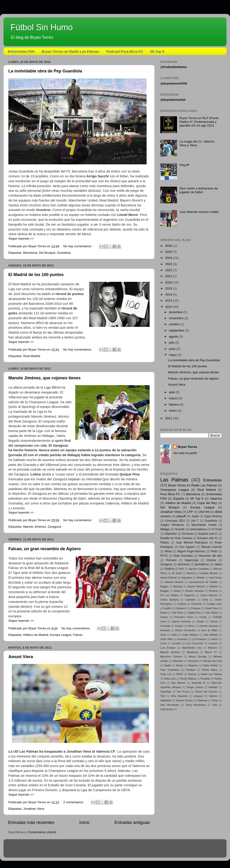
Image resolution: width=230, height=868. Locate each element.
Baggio (164, 586)
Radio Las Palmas (211, 674)
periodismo (202, 564)
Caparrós (189, 595)
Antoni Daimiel (168, 578)
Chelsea (181, 604)
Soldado (213, 687)
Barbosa (178, 586)
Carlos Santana (169, 600)
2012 (169, 307)
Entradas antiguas (132, 822)
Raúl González (184, 556)
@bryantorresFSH (174, 83)
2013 (169, 301)
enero (173, 411)
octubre (175, 324)
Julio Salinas (210, 635)
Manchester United (204, 525)
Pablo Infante (210, 665)
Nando (180, 665)
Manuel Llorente (211, 547)
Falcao (78, 635)
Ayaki (195, 516)
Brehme (214, 591)
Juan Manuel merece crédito (199, 212)
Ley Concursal (195, 643)
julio (172, 343)
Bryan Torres (187, 447)
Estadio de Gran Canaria (176, 538)
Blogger (165, 591)
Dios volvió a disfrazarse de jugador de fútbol (199, 190)
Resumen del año (210, 556)
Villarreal (202, 700)
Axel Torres (216, 578)
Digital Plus (194, 613)
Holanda (165, 630)
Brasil (177, 591)
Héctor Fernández (186, 630)
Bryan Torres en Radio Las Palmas (70, 51)
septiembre (177, 330)
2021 (169, 276)
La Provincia (199, 639)
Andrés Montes (209, 573)
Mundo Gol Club (213, 661)
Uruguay (198, 696)
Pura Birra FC (170, 494)
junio (173, 349)
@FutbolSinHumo (174, 67)
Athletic (201, 578)
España (179, 499)
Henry (191, 626)
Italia (174, 635)
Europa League (61, 635)
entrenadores (198, 529)
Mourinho (193, 661)
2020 (169, 282)
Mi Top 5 (158, 51)
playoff (181, 516)
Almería (191, 573)
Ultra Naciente (179, 696)
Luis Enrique (168, 648)
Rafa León (170, 679)
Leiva (163, 643)
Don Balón (212, 613)
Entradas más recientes (31, 822)
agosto (174, 336)
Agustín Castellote (199, 569)
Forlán (203, 617)
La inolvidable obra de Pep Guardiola (45, 71)
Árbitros (169, 569)
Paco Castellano (170, 670)
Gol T (195, 521)
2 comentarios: (74, 802)
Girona (214, 621)
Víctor (215, 700)
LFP (190, 512)
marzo (174, 398)
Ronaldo (205, 679)
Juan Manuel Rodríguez (192, 543)
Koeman (182, 639)
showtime (43, 210)
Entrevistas (213, 480)
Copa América (213, 516)
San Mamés (178, 683)
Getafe (200, 621)
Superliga (166, 692)
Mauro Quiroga (198, 657)
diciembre (176, 312)
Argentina (187, 578)
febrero (174, 405)
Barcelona (30, 253)
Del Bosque (47, 253)
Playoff (184, 165)
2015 (169, 288)
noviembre (177, 318)
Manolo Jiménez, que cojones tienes (44, 378)
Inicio (84, 822)
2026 (169, 246)
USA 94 (204, 512)
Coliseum (181, 608)
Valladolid (166, 700)
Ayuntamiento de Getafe (203, 582)
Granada (165, 626)
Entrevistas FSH (21, 51)
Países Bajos (209, 670)
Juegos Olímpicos (172, 525)
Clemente (196, 604)
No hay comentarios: (78, 246)
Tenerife (180, 529)
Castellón (190, 600)
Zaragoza (54, 527)
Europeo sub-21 (207, 538)
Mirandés (178, 661)
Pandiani (191, 670)
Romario (171, 560)
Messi (168, 551)
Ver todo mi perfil (185, 453)
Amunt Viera (21, 657)
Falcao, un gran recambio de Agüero (44, 549)
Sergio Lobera (195, 687)
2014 (169, 294)
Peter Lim (166, 674)
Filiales (165, 543)
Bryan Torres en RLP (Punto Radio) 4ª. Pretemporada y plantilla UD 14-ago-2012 (199, 122)
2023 (169, 264)
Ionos (163, 635)
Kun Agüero (187, 547)
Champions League (175, 490)
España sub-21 (208, 534)
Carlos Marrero (209, 595)
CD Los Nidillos (169, 595)
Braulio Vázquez (195, 591)
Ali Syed (177, 573)
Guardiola (64, 253)
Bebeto (214, 586)
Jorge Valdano (190, 635)
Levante (176, 643)
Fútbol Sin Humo (42, 27)
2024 (169, 258)
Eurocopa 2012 (175, 521)
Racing (192, 674)
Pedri (214, 551)
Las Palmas (174, 480)
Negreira (193, 665)
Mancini (213, 648)
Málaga (165, 529)
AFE (182, 569)
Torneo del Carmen (206, 692)
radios (218, 564)
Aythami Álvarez (174, 582)
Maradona (192, 652)
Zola (215, 705)
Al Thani (217, 529)
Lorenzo (213, 643)
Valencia (216, 499)
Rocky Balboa (188, 679)
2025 (169, 252)
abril (172, 392)
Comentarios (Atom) (42, 832)
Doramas (188, 534)
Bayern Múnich (196, 586)
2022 (169, 270)
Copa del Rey (207, 503)
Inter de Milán (210, 630)
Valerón (213, 696)
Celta (205, 600)
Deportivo (171, 534)
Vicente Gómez (184, 700)
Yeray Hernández (196, 705)
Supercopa (192, 560)
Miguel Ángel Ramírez (192, 551)
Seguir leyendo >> (21, 239)
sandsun (124, 850)
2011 (169, 418)
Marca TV (211, 652)
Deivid (164, 613)
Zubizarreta (167, 709)
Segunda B (198, 683)
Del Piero (178, 613)
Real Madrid (32, 356)
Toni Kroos (183, 692)
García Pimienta (181, 621)
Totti (163, 696)
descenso (184, 564)
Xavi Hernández (170, 705)
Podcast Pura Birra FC (125, 51)
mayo (173, 355)
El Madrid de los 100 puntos (36, 275)
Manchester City (192, 648)
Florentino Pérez (184, 617)
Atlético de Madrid (36, 635)
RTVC (164, 556)
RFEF (180, 674)
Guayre (179, 626)
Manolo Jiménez (35, 527)
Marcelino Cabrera (171, 657)
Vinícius (211, 560)
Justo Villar (166, 639)
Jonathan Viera (34, 809)
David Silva (212, 608)
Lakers (214, 639)
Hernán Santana (209, 626)
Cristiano (195, 608)
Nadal (168, 665)
